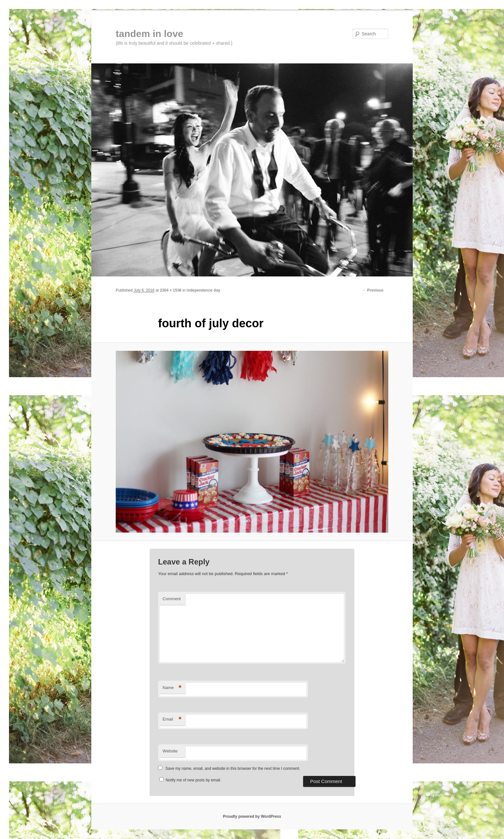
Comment (172, 599)
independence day (204, 290)
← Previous (373, 290)
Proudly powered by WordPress (252, 816)
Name (172, 688)
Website (170, 751)
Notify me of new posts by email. (193, 780)
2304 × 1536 (171, 290)
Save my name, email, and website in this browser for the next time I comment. (233, 769)
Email (172, 719)
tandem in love (149, 34)
